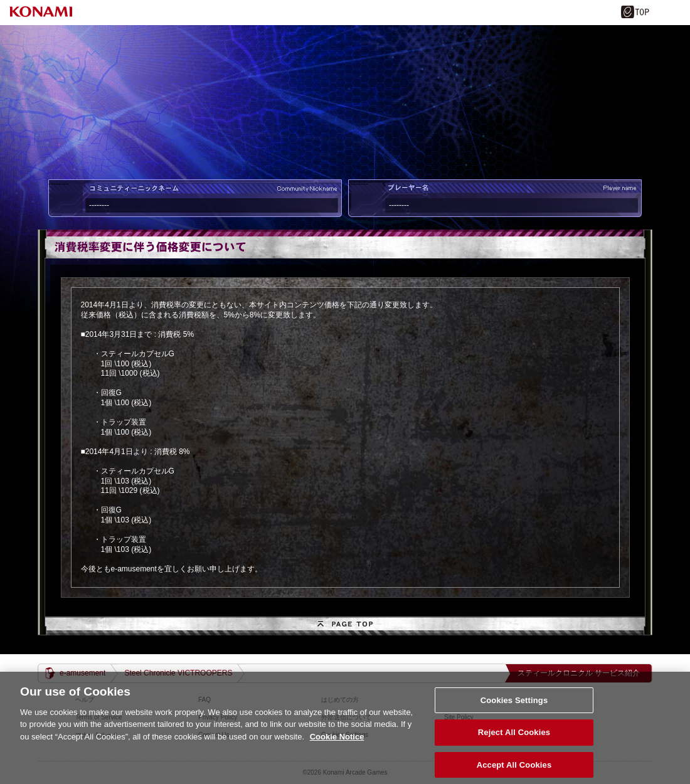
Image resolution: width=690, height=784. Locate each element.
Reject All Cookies (514, 739)
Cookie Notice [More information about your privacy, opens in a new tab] (337, 743)
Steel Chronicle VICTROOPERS (178, 673)
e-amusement (82, 673)
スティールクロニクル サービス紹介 (579, 673)
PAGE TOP (345, 626)
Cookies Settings (514, 707)
